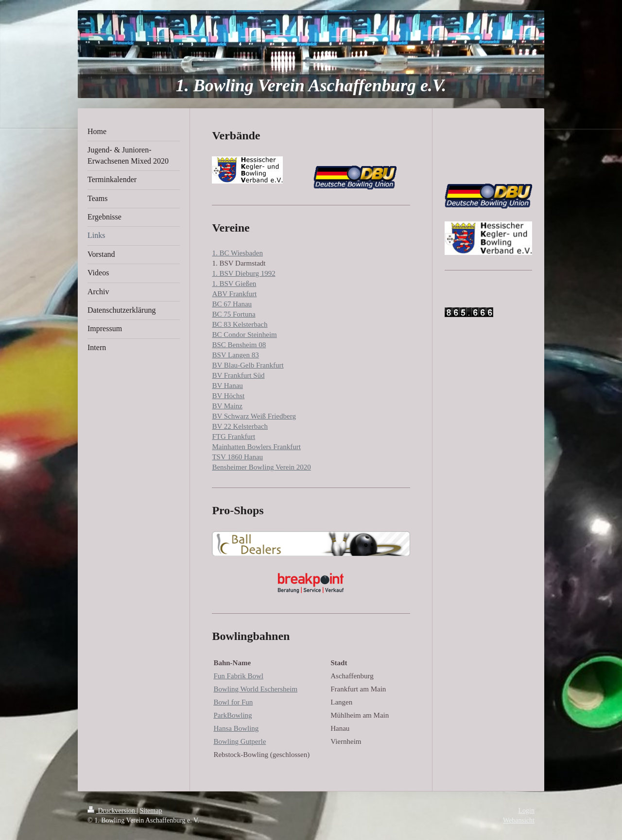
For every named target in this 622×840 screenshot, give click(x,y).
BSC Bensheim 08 (239, 345)
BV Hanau (227, 386)
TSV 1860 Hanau (237, 457)
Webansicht (519, 820)
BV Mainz (227, 406)
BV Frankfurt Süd (238, 375)
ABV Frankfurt (234, 294)
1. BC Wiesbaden (237, 253)
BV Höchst (228, 396)
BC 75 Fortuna (233, 314)
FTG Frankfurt (233, 437)
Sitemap (151, 811)
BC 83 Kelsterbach (240, 324)
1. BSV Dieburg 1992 (243, 273)
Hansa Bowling (236, 728)
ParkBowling (233, 715)
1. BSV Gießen (234, 284)
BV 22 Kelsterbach (240, 426)
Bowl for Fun (233, 702)
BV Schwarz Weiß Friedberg (254, 416)
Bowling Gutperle (240, 741)
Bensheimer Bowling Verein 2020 (261, 467)
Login (527, 811)
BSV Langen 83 (235, 355)
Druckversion (112, 811)
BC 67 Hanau (232, 304)
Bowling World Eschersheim (255, 689)
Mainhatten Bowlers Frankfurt (256, 447)
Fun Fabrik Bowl (238, 676)
